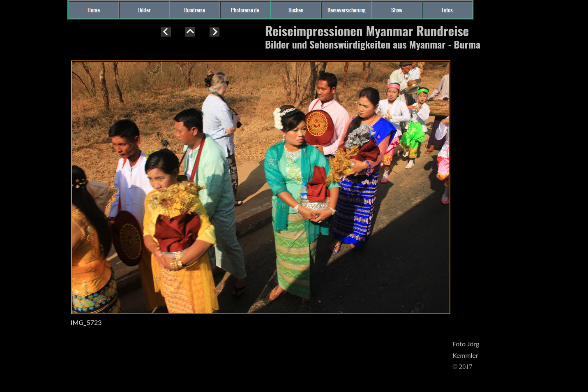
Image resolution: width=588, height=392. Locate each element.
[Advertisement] (33, 174)
